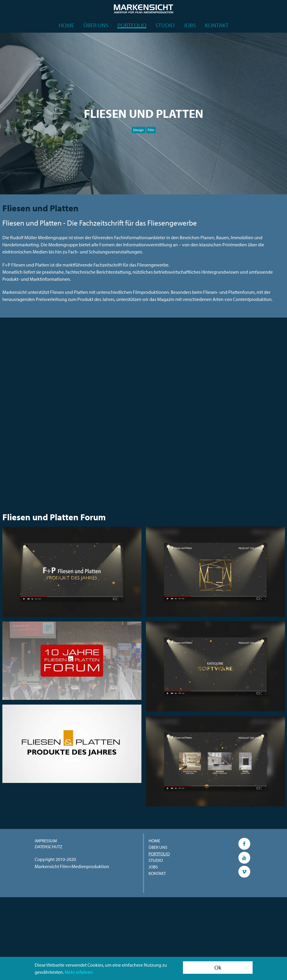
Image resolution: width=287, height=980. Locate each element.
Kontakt (217, 25)
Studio (165, 25)
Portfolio (132, 25)
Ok (218, 967)
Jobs (190, 25)
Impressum (46, 841)
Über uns (96, 25)
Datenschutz (48, 847)
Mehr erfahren (79, 972)
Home (67, 25)
